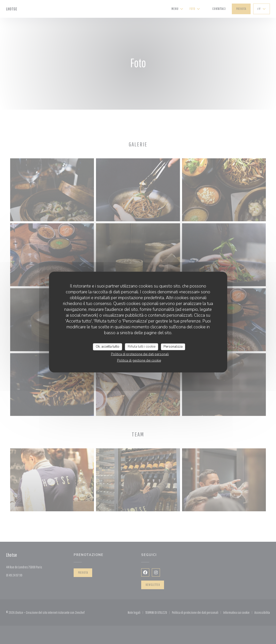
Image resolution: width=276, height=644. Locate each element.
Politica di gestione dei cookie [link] (139, 360)
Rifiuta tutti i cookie (142, 347)
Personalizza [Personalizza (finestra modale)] (173, 347)
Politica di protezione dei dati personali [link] (140, 354)
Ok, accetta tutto (108, 347)
